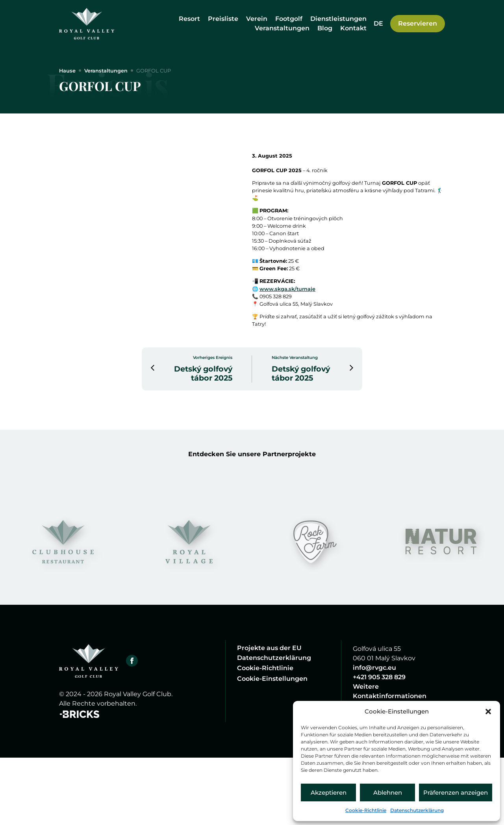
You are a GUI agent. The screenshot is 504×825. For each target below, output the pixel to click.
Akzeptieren (329, 792)
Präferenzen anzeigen (456, 792)
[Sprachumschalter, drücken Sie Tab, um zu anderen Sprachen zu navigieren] (378, 23)
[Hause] (87, 24)
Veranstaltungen (282, 28)
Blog (325, 28)
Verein (257, 19)
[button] (488, 712)
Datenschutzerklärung (417, 810)
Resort (189, 19)
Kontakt (353, 28)
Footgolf (289, 19)
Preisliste (223, 19)
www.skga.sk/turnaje (296, 326)
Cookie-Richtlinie (366, 810)
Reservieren (418, 23)
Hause (69, 72)
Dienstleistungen (338, 19)
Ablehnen (388, 792)
